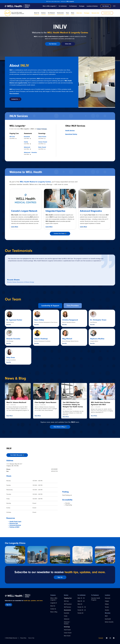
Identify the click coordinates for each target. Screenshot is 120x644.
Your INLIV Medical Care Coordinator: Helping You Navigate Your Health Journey (73, 405)
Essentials (67, 613)
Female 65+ (81, 613)
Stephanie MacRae (97, 339)
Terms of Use (31, 638)
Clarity (66, 616)
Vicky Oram (11, 357)
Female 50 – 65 (82, 610)
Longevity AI (54, 603)
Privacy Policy (23, 638)
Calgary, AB (34, 561)
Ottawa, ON (56, 561)
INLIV (106, 616)
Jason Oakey (39, 320)
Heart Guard (67, 630)
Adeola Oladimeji (41, 339)
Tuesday (9, 485)
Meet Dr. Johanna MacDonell (16, 402)
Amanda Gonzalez (13, 339)
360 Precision (67, 607)
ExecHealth (108, 619)
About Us (53, 606)
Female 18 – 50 (82, 607)
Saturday (9, 503)
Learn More (15, 227)
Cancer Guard (68, 633)
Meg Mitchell (67, 339)
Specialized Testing (71, 134)
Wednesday (10, 490)
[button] (9, 397)
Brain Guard (67, 636)
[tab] (50, 306)
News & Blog (54, 612)
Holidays (9, 512)
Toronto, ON (79, 561)
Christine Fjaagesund (70, 320)
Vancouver (108, 598)
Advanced (67, 619)
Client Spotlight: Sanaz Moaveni (45, 402)
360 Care (66, 601)
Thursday (9, 494)
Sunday (8, 508)
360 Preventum (68, 604)
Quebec (100, 561)
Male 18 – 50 (81, 598)
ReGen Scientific (109, 622)
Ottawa (107, 604)
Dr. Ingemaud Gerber (14, 320)
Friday (8, 499)
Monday (9, 481)
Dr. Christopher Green (98, 320)
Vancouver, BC (12, 561)
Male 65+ (80, 604)
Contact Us (53, 609)
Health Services (70, 131)
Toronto (107, 607)
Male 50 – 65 (81, 601)
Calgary (107, 601)
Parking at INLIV (14, 527)
